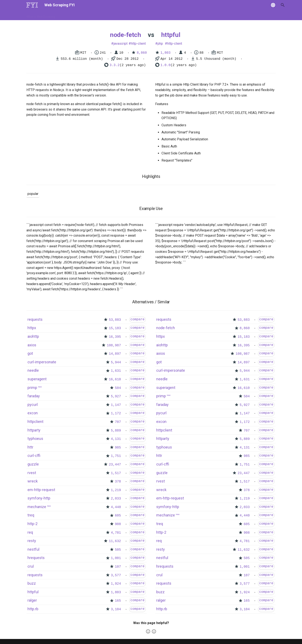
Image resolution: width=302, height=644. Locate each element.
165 (118, 601)
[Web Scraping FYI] (32, 5)
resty (32, 541)
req (30, 532)
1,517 (116, 473)
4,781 (116, 533)
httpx (32, 328)
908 (118, 524)
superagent (37, 379)
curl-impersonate (42, 362)
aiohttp (33, 336)
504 (118, 388)
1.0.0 (165, 65)
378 (118, 482)
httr (30, 447)
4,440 (116, 507)
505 (118, 550)
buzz (32, 583)
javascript (120, 44)
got (30, 353)
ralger (32, 600)
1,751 (116, 456)
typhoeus (35, 439)
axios (32, 345)
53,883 (115, 320)
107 (118, 567)
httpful (171, 35)
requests (35, 319)
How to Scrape (70, 15)
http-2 (33, 524)
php (160, 44)
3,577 (116, 575)
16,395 (115, 337)
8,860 (142, 53)
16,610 (115, 379)
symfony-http (39, 498)
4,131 (116, 439)
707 (118, 422)
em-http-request (41, 490)
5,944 (116, 362)
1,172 (116, 413)
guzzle (33, 464)
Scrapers (140, 15)
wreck (33, 481)
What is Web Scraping (41, 15)
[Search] (254, 5)
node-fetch (125, 35)
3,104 (116, 609)
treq (31, 515)
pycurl (33, 405)
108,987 (114, 345)
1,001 (116, 558)
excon (33, 413)
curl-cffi (34, 456)
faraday (34, 396)
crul (31, 566)
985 (118, 448)
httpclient (35, 422)
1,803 (165, 53)
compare (137, 319)
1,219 (116, 490)
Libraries (123, 15)
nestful (33, 549)
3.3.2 (115, 65)
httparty (34, 430)
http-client (138, 44)
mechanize (37, 507)
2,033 (116, 499)
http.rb (33, 609)
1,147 (116, 405)
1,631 (116, 371)
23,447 (115, 465)
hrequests (36, 558)
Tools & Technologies (98, 15)
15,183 (115, 328)
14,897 (115, 354)
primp (32, 388)
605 (118, 516)
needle (33, 370)
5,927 (116, 396)
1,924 (116, 584)
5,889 (116, 431)
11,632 (115, 541)
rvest (32, 473)
